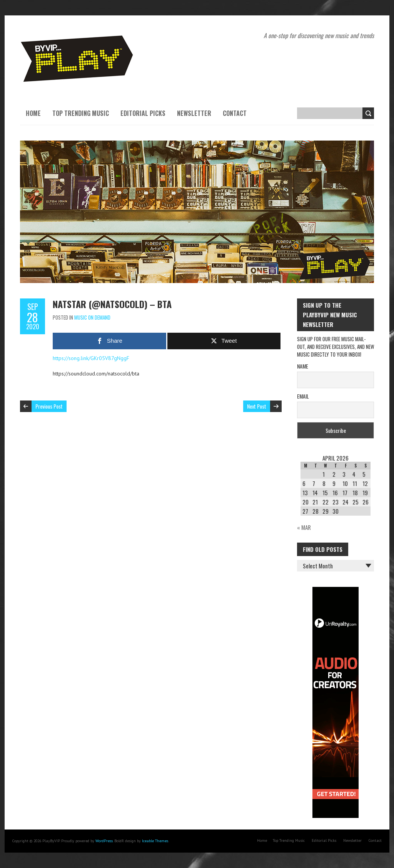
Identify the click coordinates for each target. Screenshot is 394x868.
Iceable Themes (155, 841)
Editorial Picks (143, 113)
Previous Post (49, 406)
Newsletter (194, 113)
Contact (235, 113)
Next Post (257, 406)
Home (33, 113)
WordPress (104, 841)
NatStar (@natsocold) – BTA (112, 304)
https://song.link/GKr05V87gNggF (91, 358)
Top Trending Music (81, 113)
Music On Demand (92, 317)
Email (303, 396)
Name (303, 366)
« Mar (304, 527)
